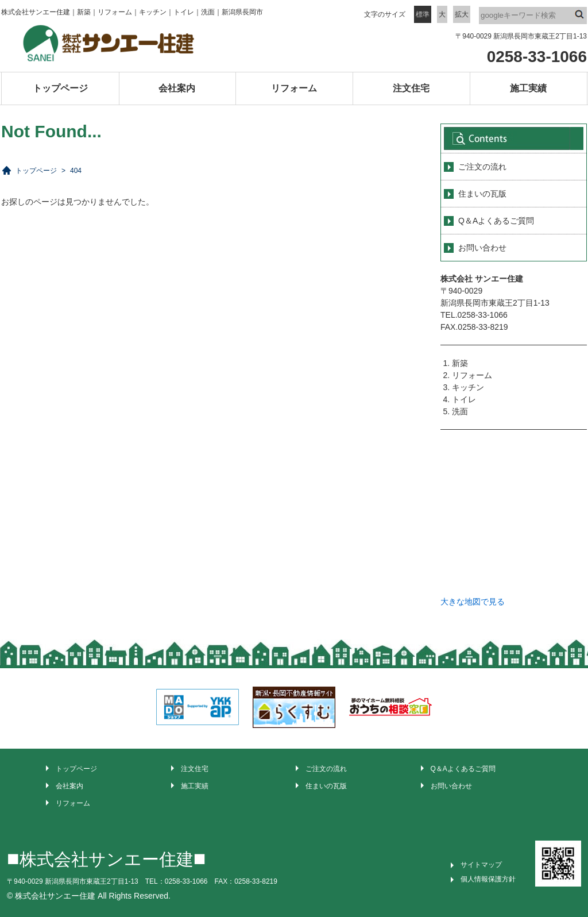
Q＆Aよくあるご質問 (496, 221)
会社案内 (177, 88)
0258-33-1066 (537, 57)
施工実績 (528, 88)
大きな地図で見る (473, 602)
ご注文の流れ (482, 167)
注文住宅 (411, 88)
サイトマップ (481, 865)
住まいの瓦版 (482, 194)
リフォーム (294, 88)
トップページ (60, 88)
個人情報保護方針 (488, 879)
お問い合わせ (482, 248)
